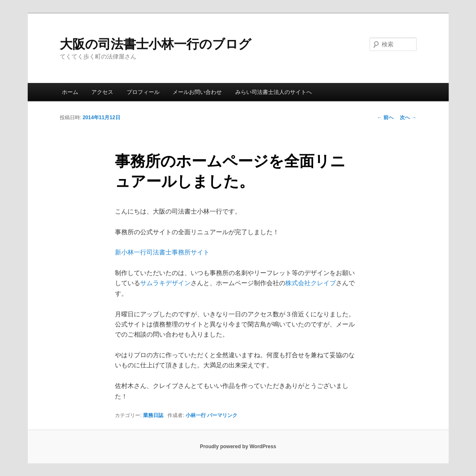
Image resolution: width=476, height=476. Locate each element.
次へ (408, 118)
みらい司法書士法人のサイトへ (274, 92)
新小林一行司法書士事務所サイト (162, 252)
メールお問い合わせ (197, 92)
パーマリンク (222, 415)
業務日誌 (153, 415)
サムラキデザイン (165, 283)
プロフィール (143, 92)
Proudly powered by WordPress (238, 447)
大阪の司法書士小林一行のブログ (156, 44)
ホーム (70, 92)
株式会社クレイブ (311, 283)
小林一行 (196, 415)
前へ (385, 118)
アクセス (102, 92)
